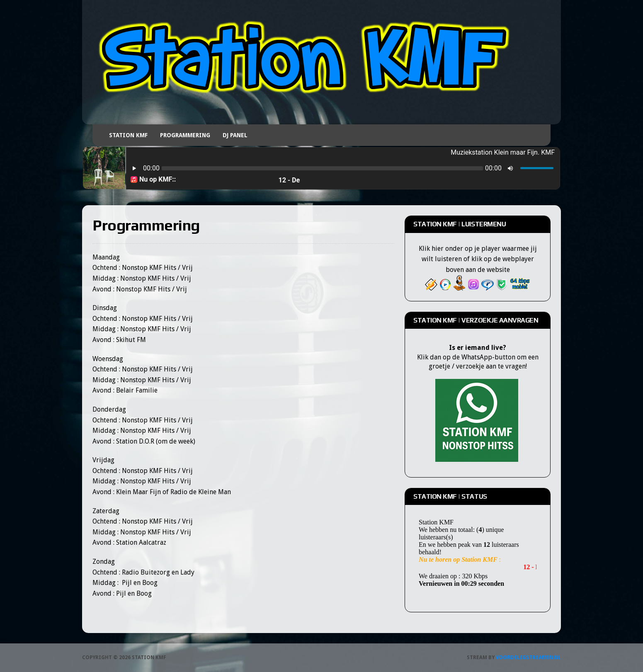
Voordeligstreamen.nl (528, 657)
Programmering (185, 135)
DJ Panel (235, 135)
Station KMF (128, 135)
